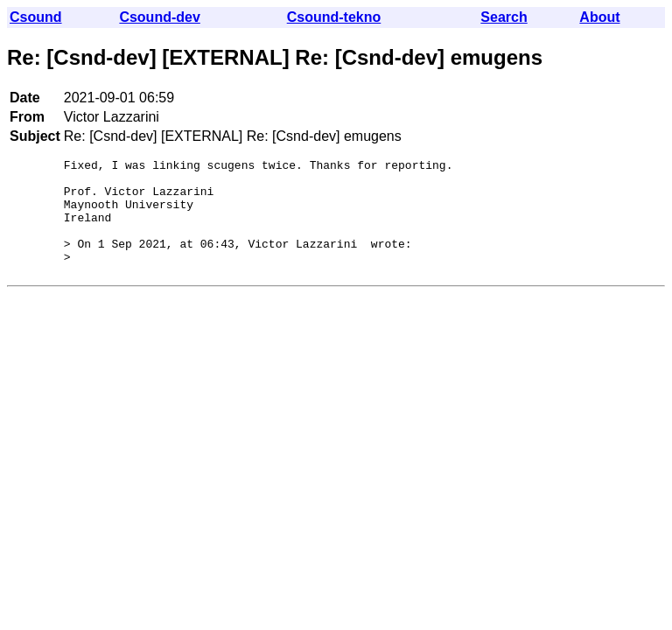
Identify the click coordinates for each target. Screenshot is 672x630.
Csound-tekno (334, 17)
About (599, 17)
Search (504, 17)
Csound (36, 17)
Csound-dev (159, 17)
